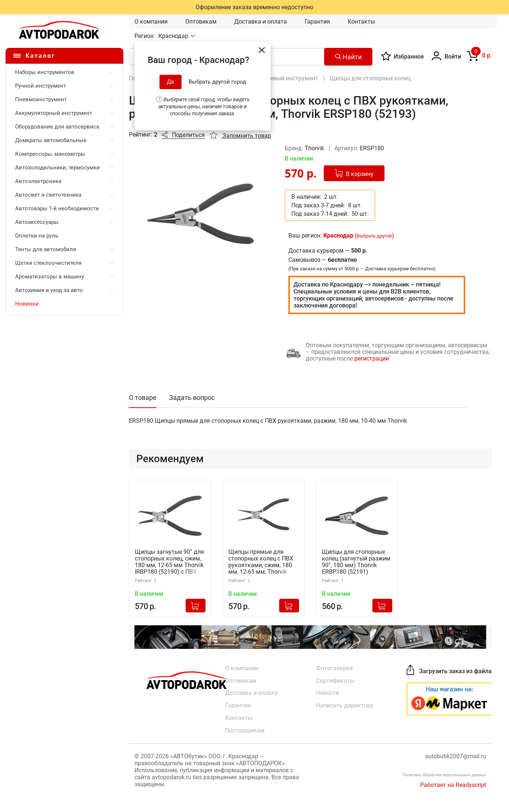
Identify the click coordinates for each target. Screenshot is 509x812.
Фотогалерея (334, 668)
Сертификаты (335, 680)
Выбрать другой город (217, 82)
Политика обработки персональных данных (445, 775)
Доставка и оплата (261, 22)
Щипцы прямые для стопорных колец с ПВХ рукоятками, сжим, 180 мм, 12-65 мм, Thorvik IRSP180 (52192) (261, 562)
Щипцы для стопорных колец (370, 78)
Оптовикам (201, 22)
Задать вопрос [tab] (192, 398)
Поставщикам (245, 730)
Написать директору (345, 705)
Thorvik (315, 148)
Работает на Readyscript (453, 785)
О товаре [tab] (143, 398)
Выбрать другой (374, 236)
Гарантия (317, 22)
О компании (151, 22)
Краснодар (174, 36)
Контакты (361, 22)
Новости (328, 693)
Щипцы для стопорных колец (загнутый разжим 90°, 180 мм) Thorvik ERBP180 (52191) (356, 562)
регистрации (372, 358)
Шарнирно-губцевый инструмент (273, 78)
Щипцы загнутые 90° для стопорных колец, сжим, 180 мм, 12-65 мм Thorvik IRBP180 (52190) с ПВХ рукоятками (169, 562)
